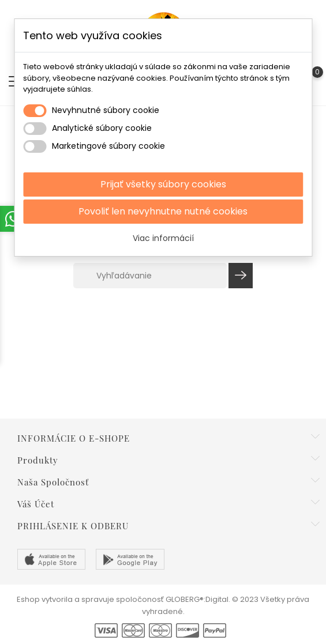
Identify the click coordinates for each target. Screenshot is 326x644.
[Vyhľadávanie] (150, 276)
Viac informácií (163, 238)
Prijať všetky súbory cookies (163, 184)
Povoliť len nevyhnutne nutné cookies (163, 211)
